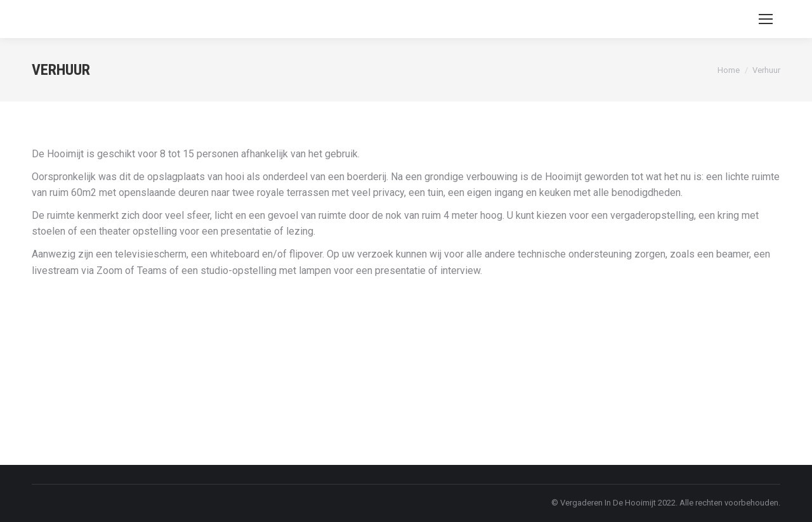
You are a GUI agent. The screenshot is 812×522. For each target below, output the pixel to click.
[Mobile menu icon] (766, 19)
